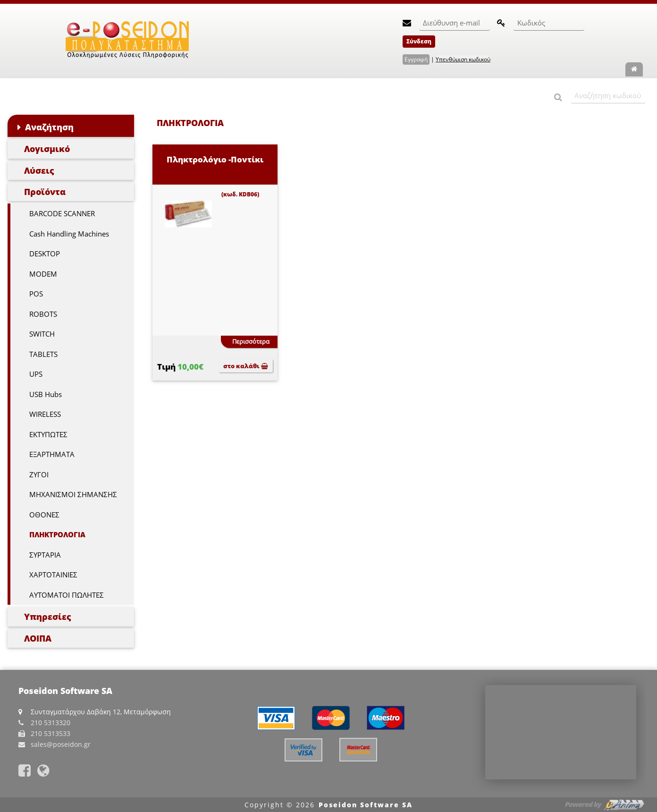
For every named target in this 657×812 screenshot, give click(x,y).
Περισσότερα (251, 341)
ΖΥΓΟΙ (39, 474)
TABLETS (43, 354)
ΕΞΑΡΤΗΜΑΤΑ (52, 454)
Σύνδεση (419, 41)
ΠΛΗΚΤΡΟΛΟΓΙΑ (57, 534)
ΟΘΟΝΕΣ (44, 515)
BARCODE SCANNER (62, 213)
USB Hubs (46, 394)
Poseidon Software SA (366, 805)
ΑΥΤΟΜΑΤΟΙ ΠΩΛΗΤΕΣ (67, 595)
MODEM (43, 274)
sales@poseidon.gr (61, 744)
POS (36, 294)
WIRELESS (45, 414)
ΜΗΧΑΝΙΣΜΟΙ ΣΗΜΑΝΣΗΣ (73, 494)
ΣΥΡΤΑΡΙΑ (45, 555)
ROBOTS (43, 314)
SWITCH (42, 334)
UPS (36, 374)
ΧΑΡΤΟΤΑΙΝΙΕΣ (53, 575)
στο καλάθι (246, 366)
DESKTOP (45, 254)
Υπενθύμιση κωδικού (463, 59)
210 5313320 (51, 723)
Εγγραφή (416, 59)
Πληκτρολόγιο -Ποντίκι (215, 159)
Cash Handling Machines (69, 234)
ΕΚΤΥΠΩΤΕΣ (48, 434)
